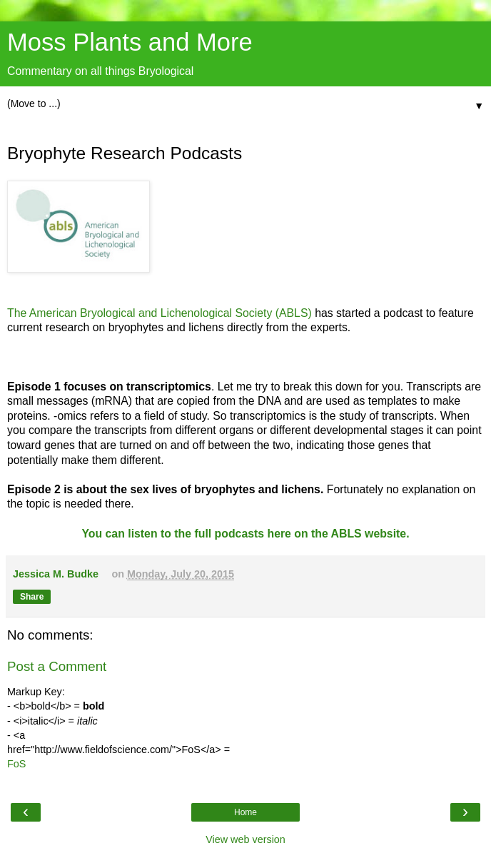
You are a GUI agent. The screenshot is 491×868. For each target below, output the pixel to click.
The (18, 313)
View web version (246, 839)
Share (32, 597)
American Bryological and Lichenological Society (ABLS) (172, 313)
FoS (16, 764)
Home (246, 812)
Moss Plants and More (130, 42)
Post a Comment (57, 666)
